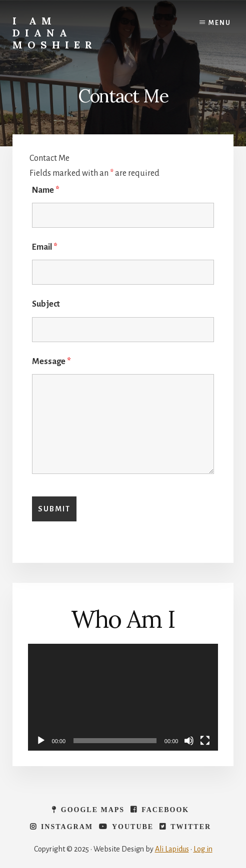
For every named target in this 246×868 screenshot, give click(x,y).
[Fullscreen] (205, 741)
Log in (203, 849)
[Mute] (189, 741)
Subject (46, 304)
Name (46, 190)
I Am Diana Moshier (55, 33)
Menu (220, 23)
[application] (123, 697)
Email (45, 247)
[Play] (41, 741)
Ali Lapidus (172, 849)
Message (51, 362)
